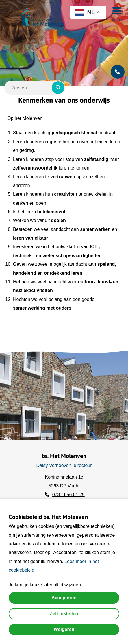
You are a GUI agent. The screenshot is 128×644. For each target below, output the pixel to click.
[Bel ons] (118, 72)
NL (85, 12)
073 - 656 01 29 (68, 495)
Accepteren (64, 598)
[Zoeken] (58, 88)
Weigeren (64, 629)
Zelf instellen (64, 614)
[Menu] (115, 10)
